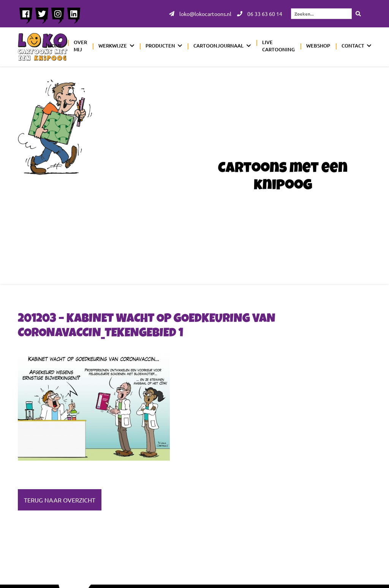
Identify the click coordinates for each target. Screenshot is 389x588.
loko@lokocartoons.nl (200, 14)
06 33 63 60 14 (260, 14)
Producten (160, 46)
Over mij (80, 46)
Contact (353, 46)
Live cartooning (278, 46)
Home (55, 46)
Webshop (318, 46)
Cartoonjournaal (218, 46)
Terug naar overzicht (60, 500)
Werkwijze (113, 46)
